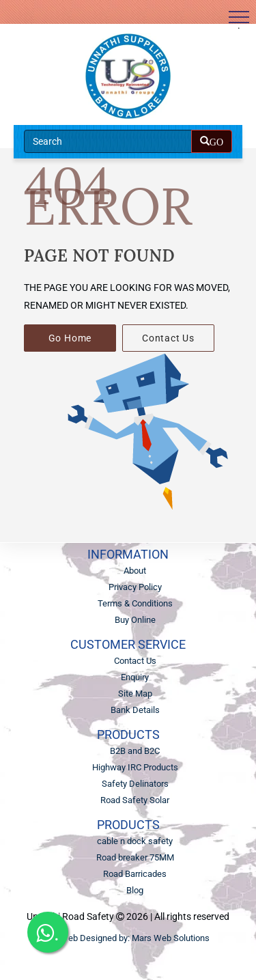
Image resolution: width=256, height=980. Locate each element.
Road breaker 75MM (135, 857)
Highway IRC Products (135, 767)
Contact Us (168, 338)
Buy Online (135, 620)
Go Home (70, 338)
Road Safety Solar (135, 800)
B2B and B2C (135, 751)
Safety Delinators (135, 784)
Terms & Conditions (135, 603)
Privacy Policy (135, 587)
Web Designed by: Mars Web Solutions (135, 938)
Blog (135, 890)
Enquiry (135, 677)
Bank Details (135, 710)
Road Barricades (135, 874)
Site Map (135, 694)
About (135, 571)
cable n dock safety (135, 841)
